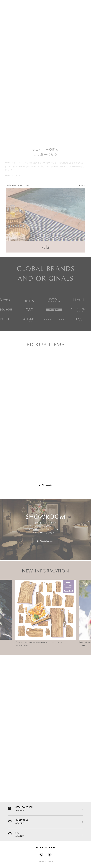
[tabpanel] (45, 224)
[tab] (80, 189)
